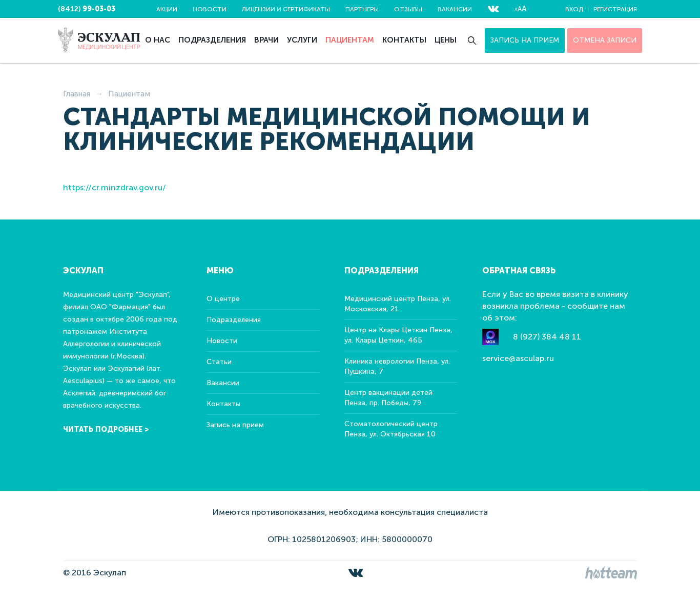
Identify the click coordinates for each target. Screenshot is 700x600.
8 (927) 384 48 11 (547, 337)
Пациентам (350, 40)
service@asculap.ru (518, 358)
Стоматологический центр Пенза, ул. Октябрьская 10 (391, 429)
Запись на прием (525, 40)
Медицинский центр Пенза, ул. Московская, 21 (398, 304)
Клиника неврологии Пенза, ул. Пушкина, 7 (397, 366)
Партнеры (362, 9)
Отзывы (408, 9)
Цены (446, 40)
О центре (223, 299)
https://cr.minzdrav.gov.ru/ (115, 187)
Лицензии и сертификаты (286, 9)
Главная (77, 94)
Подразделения (212, 40)
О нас (158, 40)
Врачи (266, 40)
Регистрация (615, 9)
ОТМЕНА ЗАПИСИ (605, 40)
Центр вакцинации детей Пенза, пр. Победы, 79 (388, 398)
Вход (574, 9)
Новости (210, 9)
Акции (167, 9)
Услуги (302, 40)
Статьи (219, 362)
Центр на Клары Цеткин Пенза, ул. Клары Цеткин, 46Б (398, 335)
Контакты (404, 40)
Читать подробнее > (106, 429)
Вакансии (455, 9)
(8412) (87, 9)
